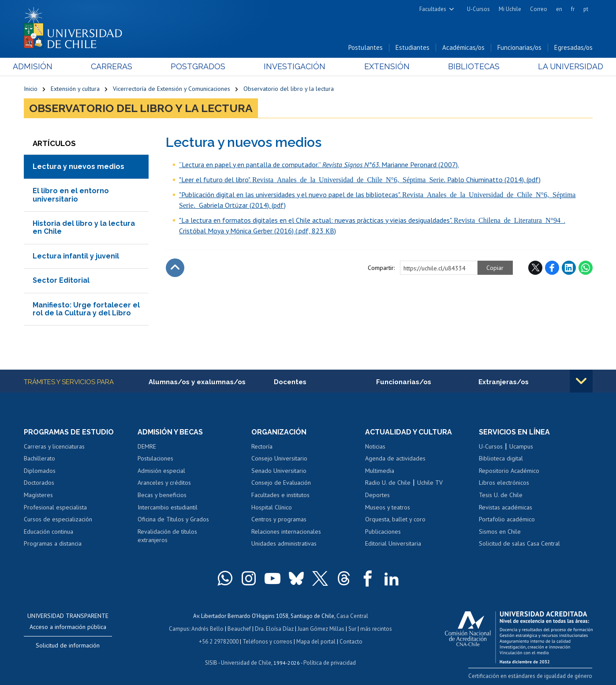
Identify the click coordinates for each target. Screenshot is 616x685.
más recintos (376, 628)
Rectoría (262, 446)
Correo (539, 9)
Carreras (119, 67)
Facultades (433, 9)
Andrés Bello (207, 628)
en (559, 9)
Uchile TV (430, 483)
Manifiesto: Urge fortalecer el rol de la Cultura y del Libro (86, 309)
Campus (179, 628)
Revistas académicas (506, 507)
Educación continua (49, 532)
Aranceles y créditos (164, 483)
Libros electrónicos (504, 483)
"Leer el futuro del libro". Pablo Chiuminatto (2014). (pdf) (360, 180)
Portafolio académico (507, 519)
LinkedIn (569, 268)
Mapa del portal (316, 640)
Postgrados (202, 67)
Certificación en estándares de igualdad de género (531, 676)
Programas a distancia (53, 544)
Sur (352, 628)
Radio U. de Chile (388, 483)
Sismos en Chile (500, 532)
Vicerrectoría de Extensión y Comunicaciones (172, 89)
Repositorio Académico (509, 471)
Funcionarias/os (519, 48)
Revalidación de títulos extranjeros (167, 536)
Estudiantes (413, 48)
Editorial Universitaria (393, 544)
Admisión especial (161, 471)
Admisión (44, 67)
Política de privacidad (330, 661)
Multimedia (380, 471)
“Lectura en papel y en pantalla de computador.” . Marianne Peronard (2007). (319, 165)
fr (573, 9)
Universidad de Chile (246, 661)
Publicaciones (383, 532)
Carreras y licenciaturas (54, 446)
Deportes (377, 495)
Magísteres (38, 495)
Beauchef (239, 628)
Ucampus (521, 446)
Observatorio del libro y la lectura (289, 89)
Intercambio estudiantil (168, 507)
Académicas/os (463, 48)
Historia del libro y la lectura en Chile (84, 227)
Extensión (383, 67)
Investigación (295, 67)
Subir (175, 268)
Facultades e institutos (280, 495)
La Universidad (559, 67)
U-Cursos (478, 9)
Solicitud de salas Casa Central (519, 544)
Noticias (375, 446)
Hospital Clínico (272, 507)
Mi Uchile (510, 9)
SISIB (211, 661)
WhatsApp (586, 268)
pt (586, 9)
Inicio (31, 89)
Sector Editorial (61, 280)
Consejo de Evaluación (281, 483)
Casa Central (352, 616)
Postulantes (366, 48)
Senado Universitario (279, 471)
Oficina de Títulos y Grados (173, 519)
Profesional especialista (55, 507)
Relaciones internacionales (286, 532)
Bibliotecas (466, 67)
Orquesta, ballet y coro (395, 519)
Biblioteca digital (501, 459)
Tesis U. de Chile (501, 495)
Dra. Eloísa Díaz (274, 628)
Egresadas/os (573, 48)
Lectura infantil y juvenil (76, 256)
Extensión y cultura (75, 89)
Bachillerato (39, 459)
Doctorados (39, 483)
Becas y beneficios (162, 495)
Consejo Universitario (279, 459)
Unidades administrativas (284, 544)
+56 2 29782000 (219, 640)
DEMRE (147, 446)
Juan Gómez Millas (321, 628)
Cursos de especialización (58, 519)
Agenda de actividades (395, 459)
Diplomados (40, 471)
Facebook (552, 268)
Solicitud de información (68, 645)
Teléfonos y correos (267, 640)
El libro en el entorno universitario (71, 195)
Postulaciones (155, 459)
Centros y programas (279, 519)
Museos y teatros (388, 507)
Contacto (351, 640)
